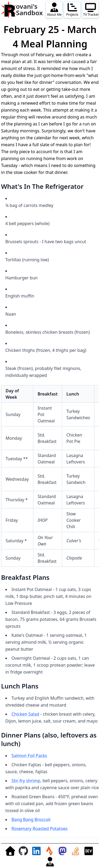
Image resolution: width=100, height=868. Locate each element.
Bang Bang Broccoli (31, 820)
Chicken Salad (25, 714)
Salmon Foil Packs (29, 756)
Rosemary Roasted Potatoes (40, 829)
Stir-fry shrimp (26, 781)
